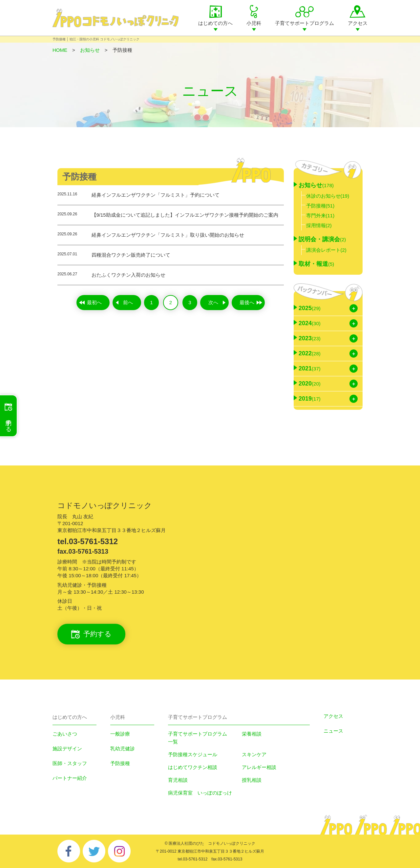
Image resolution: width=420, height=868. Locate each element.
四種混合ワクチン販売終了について (131, 255)
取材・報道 (316, 264)
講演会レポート (326, 250)
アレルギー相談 (259, 767)
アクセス (358, 23)
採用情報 (319, 225)
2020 (310, 384)
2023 (310, 338)
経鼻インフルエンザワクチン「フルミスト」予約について (156, 195)
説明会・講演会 (322, 239)
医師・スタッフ (70, 763)
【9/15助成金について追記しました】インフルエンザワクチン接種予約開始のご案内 (185, 215)
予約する (91, 634)
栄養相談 (252, 734)
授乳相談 (252, 780)
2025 (310, 308)
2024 (310, 323)
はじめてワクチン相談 (193, 767)
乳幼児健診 (123, 749)
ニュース (333, 731)
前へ (128, 302)
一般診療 (120, 734)
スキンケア (254, 754)
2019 (310, 399)
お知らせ (316, 185)
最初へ (94, 302)
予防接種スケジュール (193, 754)
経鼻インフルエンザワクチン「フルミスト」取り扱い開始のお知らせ (168, 235)
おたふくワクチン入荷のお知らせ (128, 275)
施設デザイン (67, 749)
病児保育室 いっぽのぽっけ (200, 793)
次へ (213, 302)
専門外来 (320, 216)
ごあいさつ (65, 734)
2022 (310, 353)
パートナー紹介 (70, 778)
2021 (310, 368)
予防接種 (320, 206)
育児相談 (178, 780)
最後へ (247, 302)
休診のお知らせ (328, 196)
